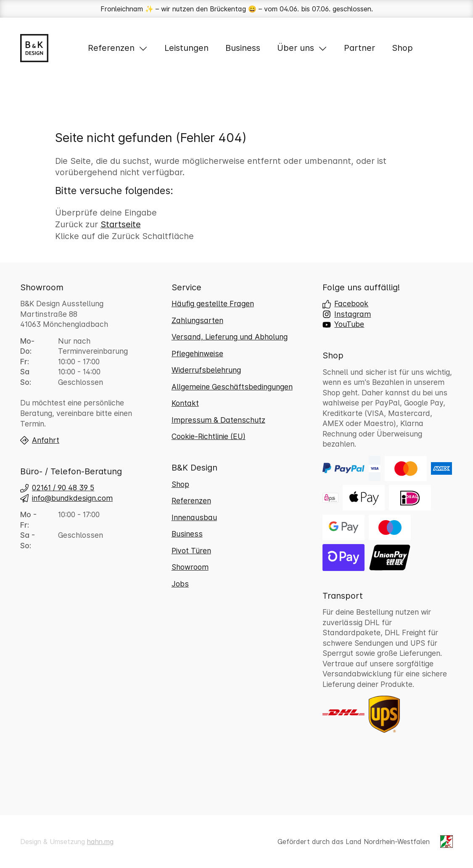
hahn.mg (100, 842)
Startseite (121, 224)
